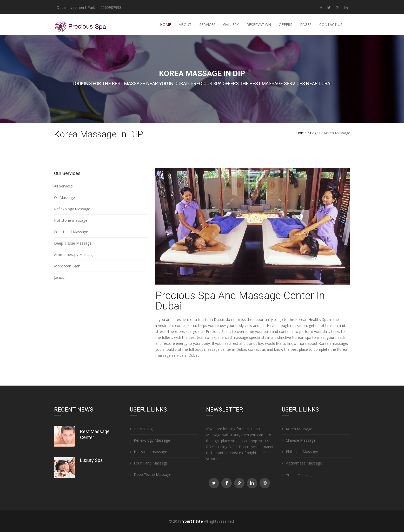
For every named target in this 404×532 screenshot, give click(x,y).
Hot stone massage (71, 220)
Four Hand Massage (71, 232)
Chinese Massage (299, 440)
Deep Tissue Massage (73, 243)
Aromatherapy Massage (74, 255)
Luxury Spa (91, 460)
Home (165, 25)
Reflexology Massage (72, 209)
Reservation (259, 25)
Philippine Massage (300, 452)
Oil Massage (64, 197)
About (185, 25)
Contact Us (331, 25)
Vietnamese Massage (302, 463)
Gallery (231, 25)
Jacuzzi (60, 277)
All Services (63, 186)
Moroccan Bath (67, 266)
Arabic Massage (297, 474)
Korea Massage (297, 429)
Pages (306, 25)
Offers (286, 25)
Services (207, 25)
